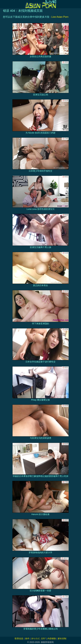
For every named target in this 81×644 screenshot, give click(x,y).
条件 (27, 639)
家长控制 (62, 639)
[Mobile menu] (3, 4)
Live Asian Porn (60, 17)
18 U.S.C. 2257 (38, 639)
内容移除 (52, 639)
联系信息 (19, 639)
